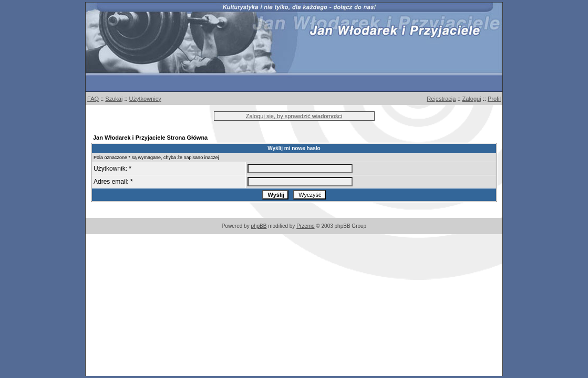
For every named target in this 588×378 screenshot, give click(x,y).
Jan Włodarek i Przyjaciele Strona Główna (150, 138)
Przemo (305, 226)
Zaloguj (472, 99)
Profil (494, 99)
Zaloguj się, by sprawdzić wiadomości (294, 116)
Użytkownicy (145, 99)
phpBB (259, 226)
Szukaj (114, 99)
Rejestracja (441, 99)
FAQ (93, 99)
